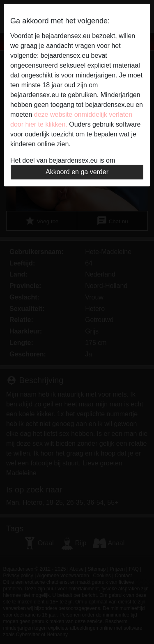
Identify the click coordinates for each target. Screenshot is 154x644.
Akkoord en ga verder (77, 172)
